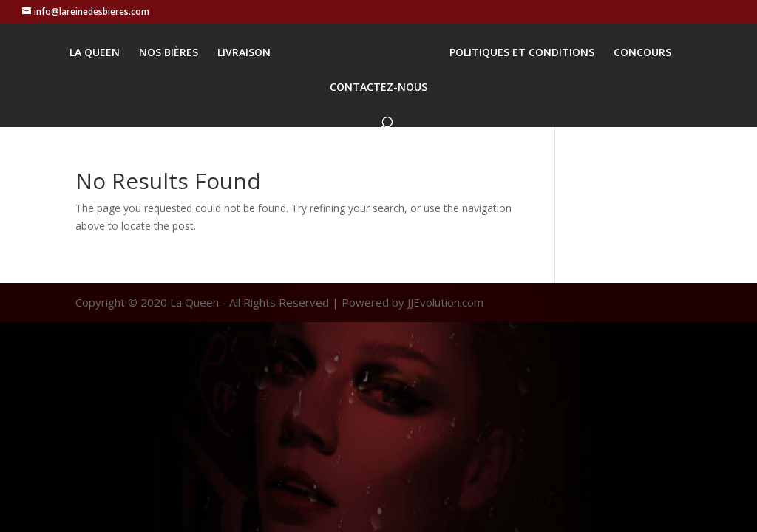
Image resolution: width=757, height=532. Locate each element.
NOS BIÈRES (169, 53)
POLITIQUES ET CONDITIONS (522, 53)
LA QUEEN (95, 53)
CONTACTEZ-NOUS (378, 88)
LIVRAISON (244, 53)
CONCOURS (642, 53)
